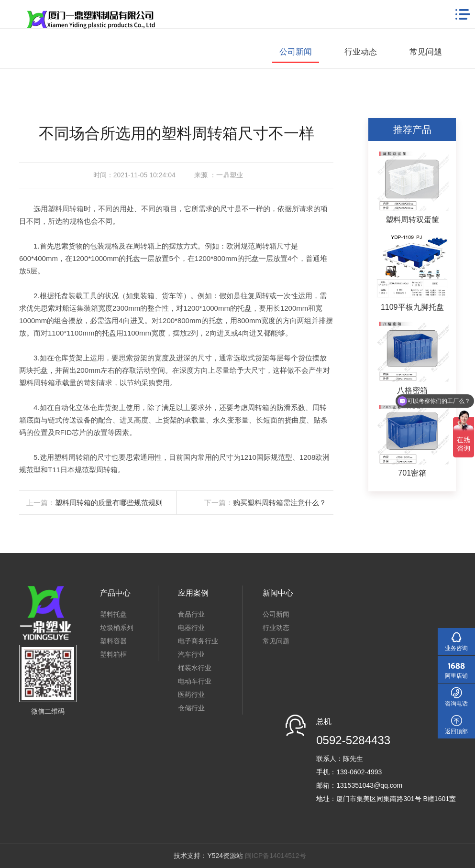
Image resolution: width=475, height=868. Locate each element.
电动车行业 (195, 681)
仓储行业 (191, 708)
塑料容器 (113, 641)
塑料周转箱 (66, 209)
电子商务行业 (198, 641)
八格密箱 (412, 390)
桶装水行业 (195, 668)
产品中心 (115, 593)
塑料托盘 (113, 614)
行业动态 (361, 52)
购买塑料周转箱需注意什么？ (280, 503)
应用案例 (193, 593)
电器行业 (191, 628)
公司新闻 (296, 52)
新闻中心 (278, 593)
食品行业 (191, 614)
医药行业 (191, 694)
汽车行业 (191, 654)
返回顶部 (456, 731)
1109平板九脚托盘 (412, 307)
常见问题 (426, 52)
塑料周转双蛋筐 (412, 220)
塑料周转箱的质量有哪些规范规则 (109, 503)
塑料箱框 (113, 654)
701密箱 (412, 473)
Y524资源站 (225, 856)
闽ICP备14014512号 (276, 856)
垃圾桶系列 (117, 628)
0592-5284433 (353, 740)
